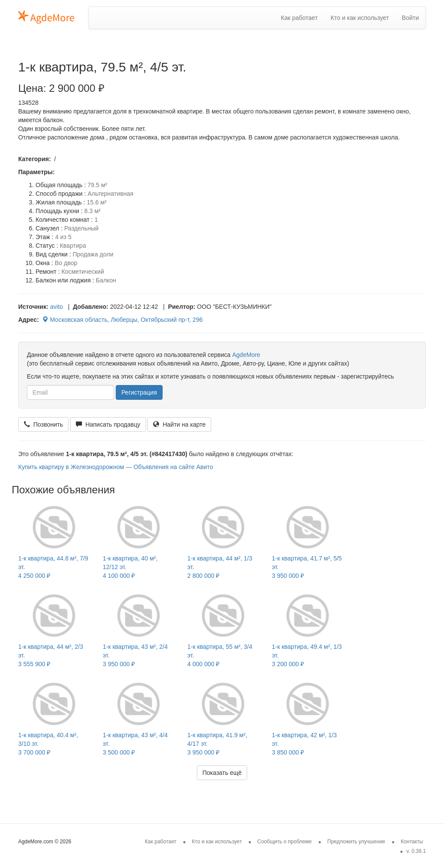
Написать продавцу (108, 424)
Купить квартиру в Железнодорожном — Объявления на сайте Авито (116, 467)
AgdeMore (246, 355)
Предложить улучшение (356, 842)
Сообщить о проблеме (285, 842)
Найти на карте (179, 424)
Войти (410, 18)
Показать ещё (222, 773)
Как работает (299, 18)
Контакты (412, 842)
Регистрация (139, 392)
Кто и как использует (360, 18)
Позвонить (43, 424)
